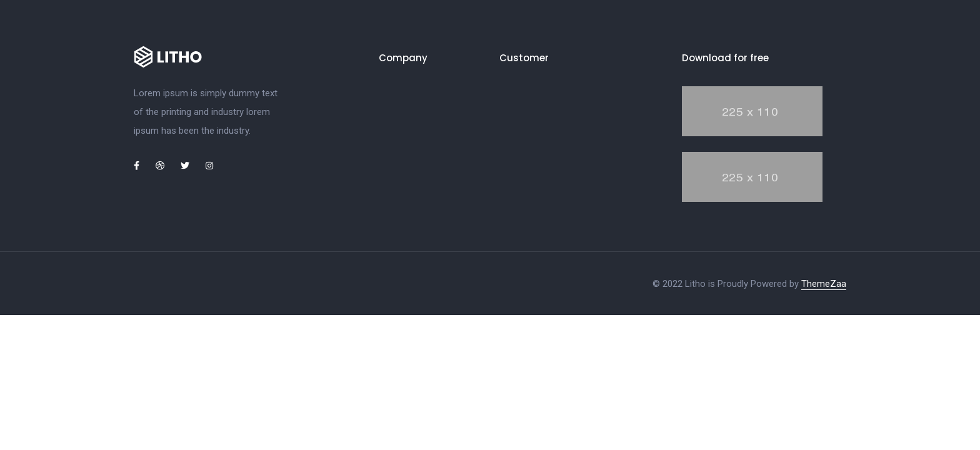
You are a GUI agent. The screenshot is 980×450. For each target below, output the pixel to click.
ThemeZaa (824, 284)
